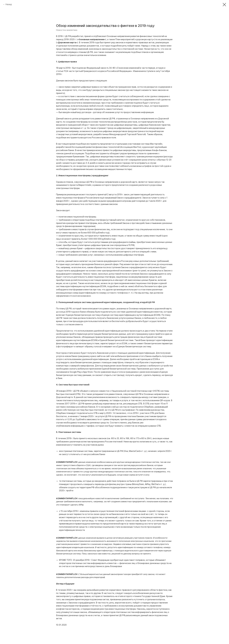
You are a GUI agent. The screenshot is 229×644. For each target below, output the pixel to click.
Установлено (120, 413)
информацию (77, 426)
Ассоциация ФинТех (131, 147)
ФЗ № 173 (135, 438)
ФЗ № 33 (115, 438)
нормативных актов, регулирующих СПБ (122, 404)
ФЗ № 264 (146, 438)
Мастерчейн (156, 144)
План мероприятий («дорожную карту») (135, 39)
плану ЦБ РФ (66, 309)
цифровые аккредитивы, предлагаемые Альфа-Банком (140, 150)
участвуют (155, 404)
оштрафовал (128, 410)
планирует (71, 413)
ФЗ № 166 (125, 438)
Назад (9, 4)
